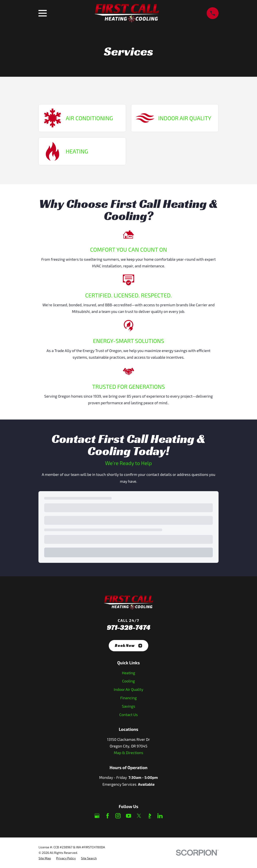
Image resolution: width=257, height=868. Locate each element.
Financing (128, 698)
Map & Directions (128, 753)
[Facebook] (108, 816)
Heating (129, 673)
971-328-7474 (128, 628)
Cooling (129, 681)
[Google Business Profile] (97, 816)
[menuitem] (45, 858)
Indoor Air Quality (128, 689)
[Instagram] (118, 816)
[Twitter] (139, 816)
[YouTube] (129, 816)
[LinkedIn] (160, 816)
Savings (128, 706)
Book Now (128, 646)
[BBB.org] (150, 816)
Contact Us (129, 715)
